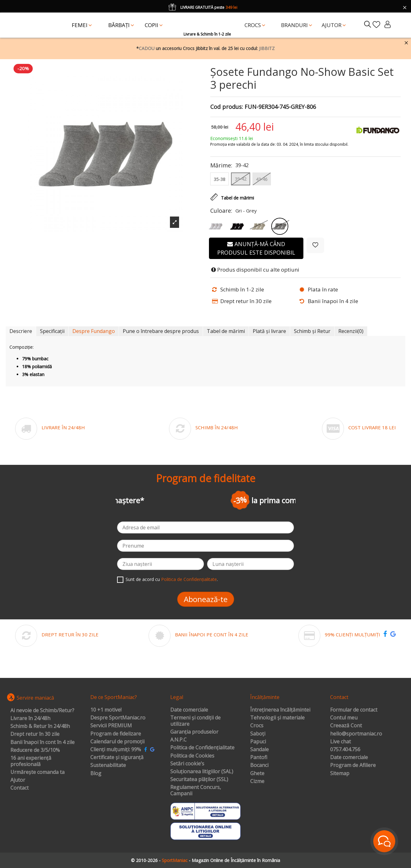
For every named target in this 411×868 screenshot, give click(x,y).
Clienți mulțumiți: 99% (116, 750)
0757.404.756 (345, 750)
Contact (20, 788)
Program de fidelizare (116, 734)
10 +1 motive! (106, 710)
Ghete (257, 774)
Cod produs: (227, 107)
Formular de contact (354, 710)
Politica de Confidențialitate (189, 579)
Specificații (52, 331)
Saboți (258, 734)
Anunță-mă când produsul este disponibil (256, 248)
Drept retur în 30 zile (35, 734)
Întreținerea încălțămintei (280, 710)
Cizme (257, 781)
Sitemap (340, 774)
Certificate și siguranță (117, 758)
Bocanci (259, 765)
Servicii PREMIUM (111, 726)
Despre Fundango (94, 331)
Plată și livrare (269, 331)
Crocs (257, 726)
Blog (96, 774)
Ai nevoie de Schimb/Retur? (42, 711)
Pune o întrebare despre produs (161, 331)
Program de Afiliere (353, 765)
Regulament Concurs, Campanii (196, 790)
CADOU (147, 48)
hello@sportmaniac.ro (356, 734)
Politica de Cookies (192, 756)
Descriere (21, 331)
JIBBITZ (267, 48)
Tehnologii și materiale (277, 718)
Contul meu (344, 718)
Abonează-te (206, 599)
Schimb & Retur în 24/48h (40, 726)
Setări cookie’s (187, 764)
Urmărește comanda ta (37, 772)
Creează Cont (346, 726)
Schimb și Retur (312, 331)
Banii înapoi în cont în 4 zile (42, 742)
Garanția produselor (194, 732)
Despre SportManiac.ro (118, 718)
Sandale (259, 750)
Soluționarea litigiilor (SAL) (202, 772)
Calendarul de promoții (117, 742)
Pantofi (259, 758)
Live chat (341, 742)
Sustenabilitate (108, 765)
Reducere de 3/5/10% (35, 750)
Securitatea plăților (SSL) (199, 780)
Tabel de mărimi (226, 331)
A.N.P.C (178, 740)
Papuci (258, 742)
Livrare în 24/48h (30, 719)
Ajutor (18, 780)
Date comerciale (189, 710)
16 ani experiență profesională (31, 761)
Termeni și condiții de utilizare (195, 721)
